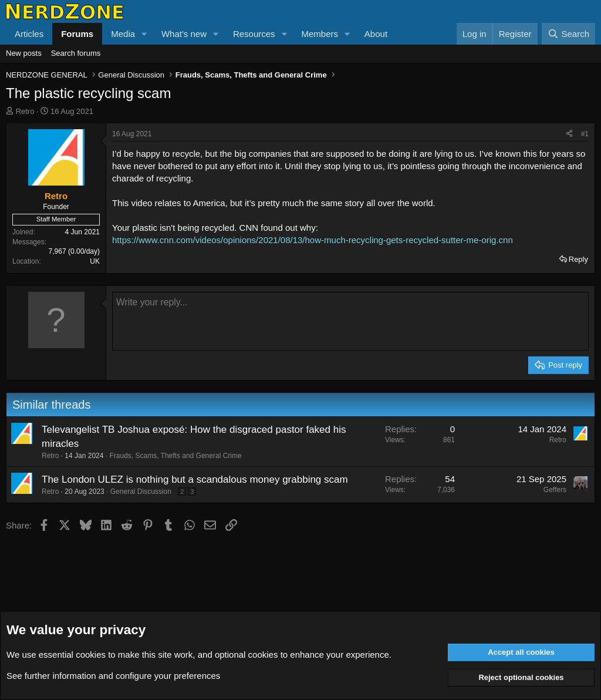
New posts (24, 53)
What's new (184, 34)
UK (95, 261)
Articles (29, 34)
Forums (77, 34)
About (376, 34)
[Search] (568, 34)
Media (123, 34)
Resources (254, 34)
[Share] (569, 134)
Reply (578, 259)
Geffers (555, 490)
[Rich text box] (350, 321)
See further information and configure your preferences (113, 676)
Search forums (76, 53)
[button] (144, 34)
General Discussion (141, 492)
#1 (585, 134)
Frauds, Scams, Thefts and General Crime (175, 456)
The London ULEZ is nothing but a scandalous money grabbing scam (195, 479)
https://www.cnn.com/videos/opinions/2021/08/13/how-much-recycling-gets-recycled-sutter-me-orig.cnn (313, 240)
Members (320, 34)
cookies (91, 654)
